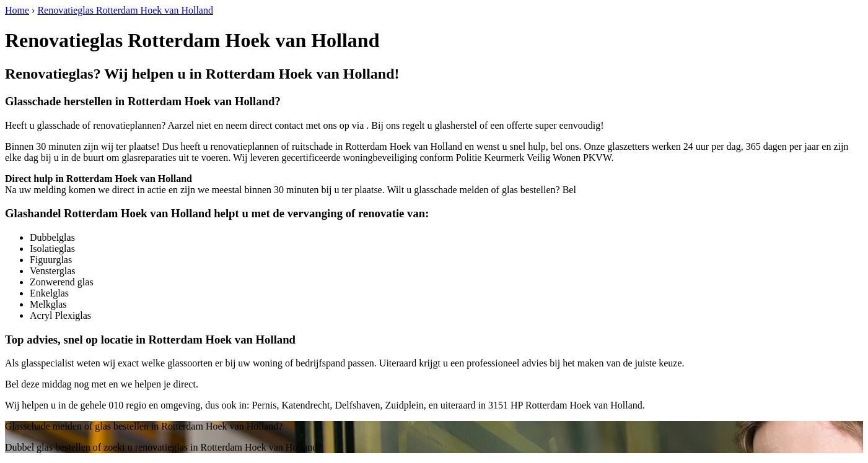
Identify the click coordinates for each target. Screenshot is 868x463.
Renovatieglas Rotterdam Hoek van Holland (125, 10)
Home (17, 10)
